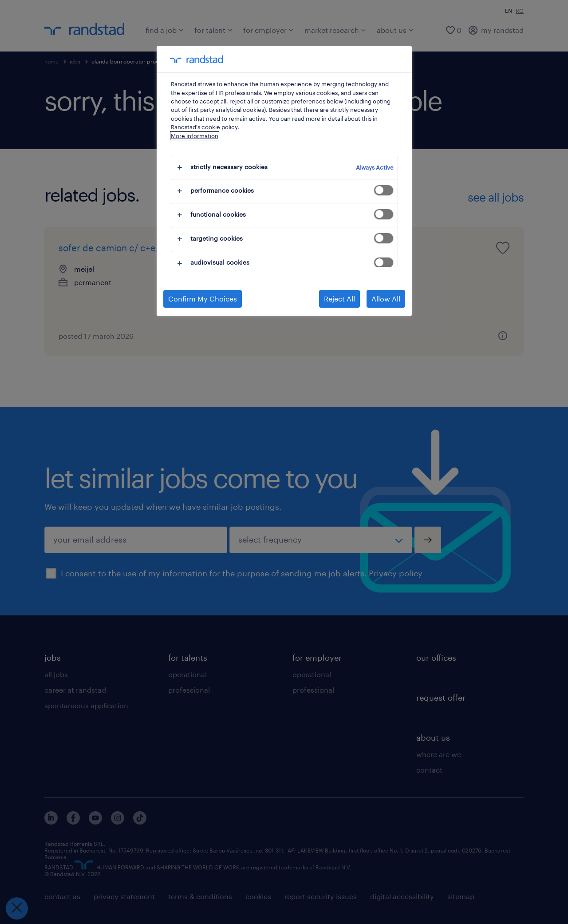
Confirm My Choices (203, 299)
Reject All (339, 299)
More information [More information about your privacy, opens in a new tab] (195, 136)
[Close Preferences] (17, 908)
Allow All (386, 299)
